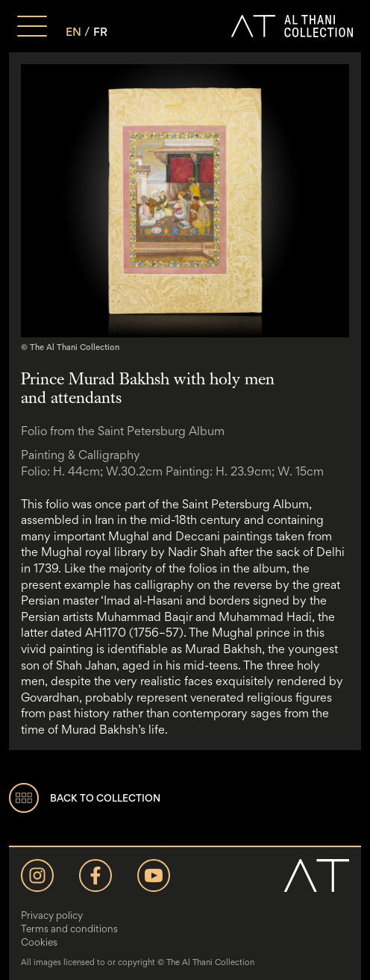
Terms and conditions (69, 928)
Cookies (39, 942)
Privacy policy (52, 915)
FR (100, 32)
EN (73, 32)
